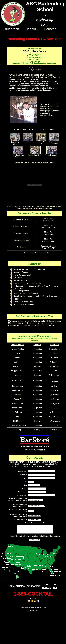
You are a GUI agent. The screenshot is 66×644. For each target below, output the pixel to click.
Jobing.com (31, 206)
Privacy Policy (33, 600)
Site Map (56, 588)
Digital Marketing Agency (33, 612)
